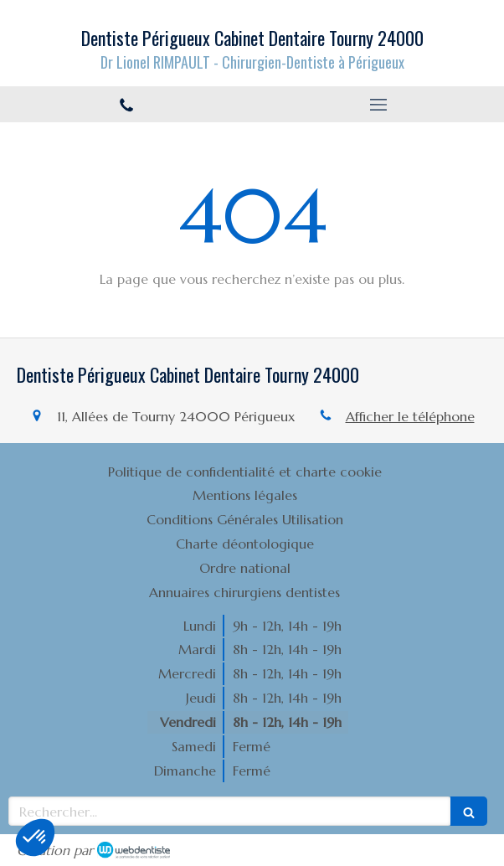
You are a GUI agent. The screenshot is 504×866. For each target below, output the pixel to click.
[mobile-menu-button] (378, 105)
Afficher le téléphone (410, 416)
